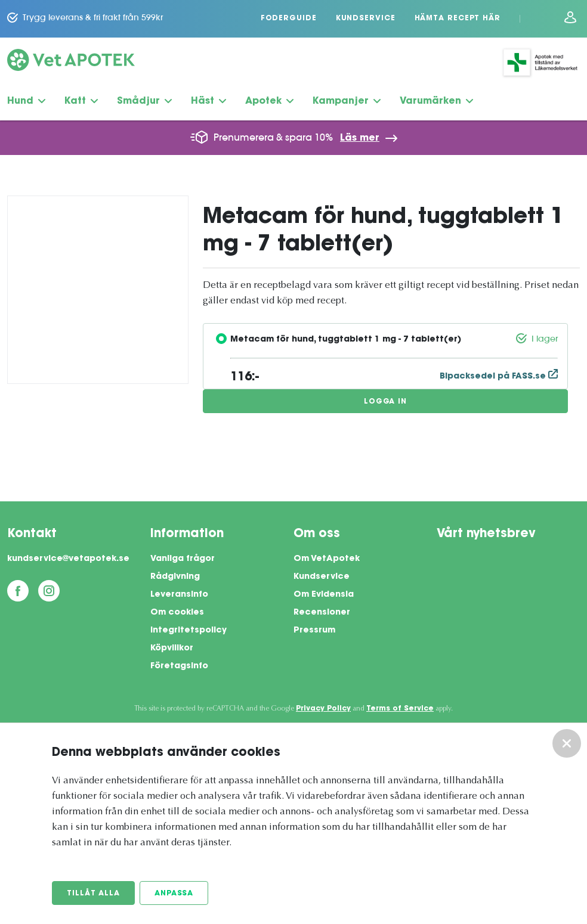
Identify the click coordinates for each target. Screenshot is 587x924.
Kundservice (366, 18)
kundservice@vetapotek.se (68, 559)
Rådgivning (175, 577)
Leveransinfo (179, 595)
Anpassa (174, 894)
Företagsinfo (179, 666)
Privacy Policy (323, 709)
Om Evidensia (324, 595)
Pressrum (314, 631)
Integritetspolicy (189, 631)
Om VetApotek (327, 559)
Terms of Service (400, 709)
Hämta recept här (458, 18)
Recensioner (322, 613)
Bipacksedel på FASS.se (499, 377)
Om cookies (177, 613)
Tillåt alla (93, 894)
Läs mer (360, 138)
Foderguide (289, 18)
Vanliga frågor (183, 559)
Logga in (385, 402)
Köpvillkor (172, 649)
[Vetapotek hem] (71, 63)
